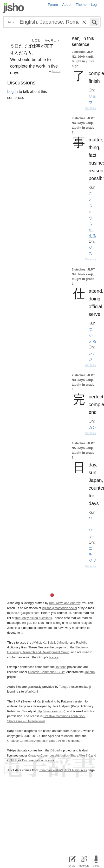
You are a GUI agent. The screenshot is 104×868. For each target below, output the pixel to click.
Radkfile (82, 642)
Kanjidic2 (49, 642)
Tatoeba (56, 71)
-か (91, 536)
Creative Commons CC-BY (46, 672)
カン (92, 427)
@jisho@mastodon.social (59, 608)
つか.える (92, 229)
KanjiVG (76, 731)
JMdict (36, 642)
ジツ (92, 560)
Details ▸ (91, 108)
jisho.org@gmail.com (25, 613)
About (67, 5)
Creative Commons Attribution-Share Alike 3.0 (39, 741)
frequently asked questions (33, 618)
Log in (96, 5)
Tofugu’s (65, 687)
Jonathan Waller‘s (51, 770)
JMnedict (63, 642)
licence (54, 657)
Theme (81, 5)
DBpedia (56, 750)
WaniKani (31, 691)
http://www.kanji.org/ (50, 711)
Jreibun (90, 672)
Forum (53, 5)
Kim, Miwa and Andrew (65, 603)
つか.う (91, 211)
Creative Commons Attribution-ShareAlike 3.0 (59, 755)
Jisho (13, 8)
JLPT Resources (76, 770)
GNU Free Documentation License (31, 760)
